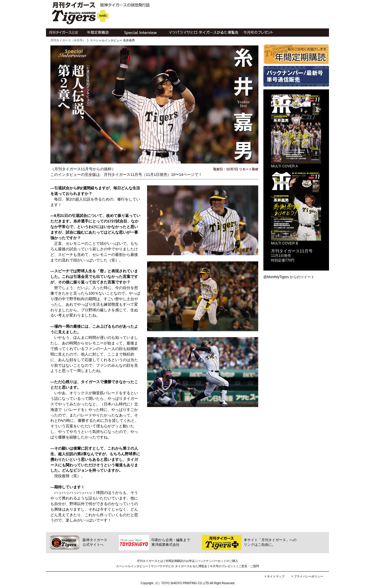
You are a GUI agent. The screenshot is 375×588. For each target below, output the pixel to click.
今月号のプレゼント (223, 566)
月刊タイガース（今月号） (68, 40)
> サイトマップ (275, 576)
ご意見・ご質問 (249, 566)
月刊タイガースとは (150, 561)
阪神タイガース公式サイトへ (95, 542)
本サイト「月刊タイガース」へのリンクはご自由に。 (270, 542)
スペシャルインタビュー (132, 566)
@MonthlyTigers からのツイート (289, 277)
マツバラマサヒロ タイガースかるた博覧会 (179, 566)
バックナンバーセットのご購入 (218, 561)
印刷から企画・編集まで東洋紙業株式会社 (171, 542)
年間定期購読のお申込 (180, 561)
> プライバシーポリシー (307, 576)
